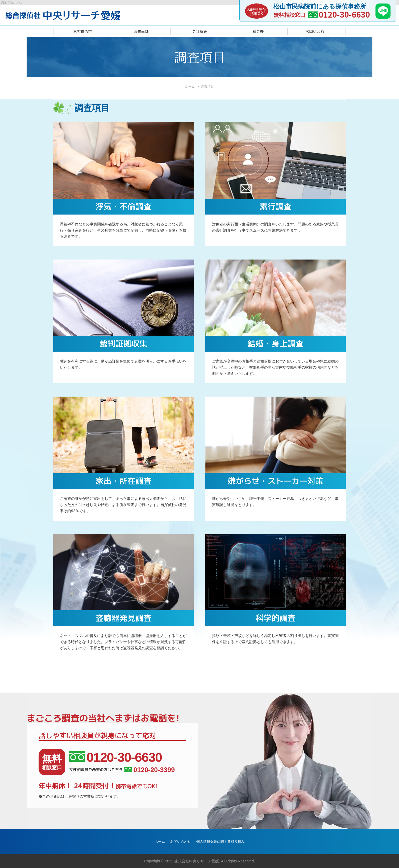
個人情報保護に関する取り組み (221, 842)
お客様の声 (83, 32)
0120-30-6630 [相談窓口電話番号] (116, 757)
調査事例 (141, 32)
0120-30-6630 (344, 14)
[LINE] (383, 17)
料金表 (258, 32)
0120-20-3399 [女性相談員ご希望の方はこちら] (149, 770)
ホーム (190, 87)
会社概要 (200, 32)
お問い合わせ (317, 32)
